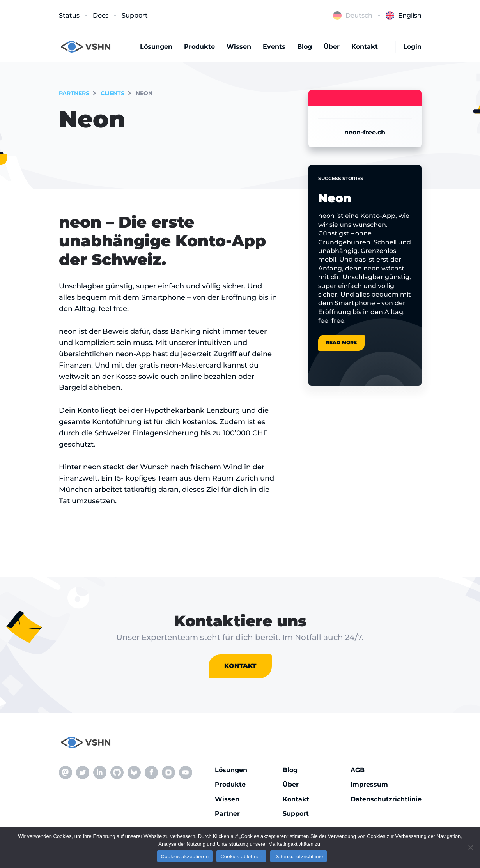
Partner (227, 814)
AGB (358, 770)
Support (135, 15)
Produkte (199, 47)
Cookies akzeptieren (185, 857)
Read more (341, 342)
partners (74, 93)
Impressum (369, 784)
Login (412, 47)
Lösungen (156, 47)
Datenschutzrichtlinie (386, 799)
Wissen (239, 47)
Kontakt (365, 47)
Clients (112, 93)
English (404, 16)
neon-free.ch (365, 132)
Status (69, 15)
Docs (101, 15)
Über (332, 47)
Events (274, 47)
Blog (305, 47)
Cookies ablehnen (241, 857)
